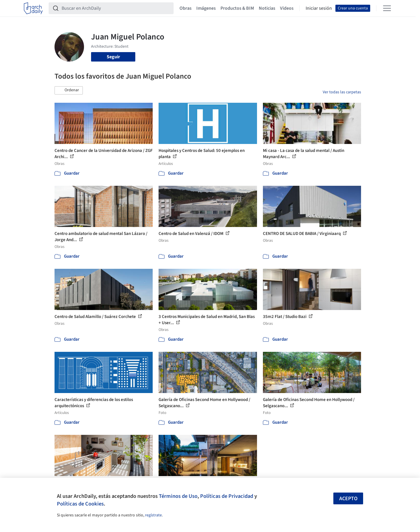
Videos (287, 8)
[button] (69, 90)
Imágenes (206, 8)
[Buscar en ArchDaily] (116, 8)
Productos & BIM (237, 8)
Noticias (267, 8)
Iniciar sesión (319, 8)
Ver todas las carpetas (342, 92)
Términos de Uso (178, 496)
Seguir (113, 57)
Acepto (348, 499)
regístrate (153, 515)
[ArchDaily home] (33, 8)
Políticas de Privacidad (227, 496)
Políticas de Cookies (80, 504)
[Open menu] (387, 8)
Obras (186, 8)
